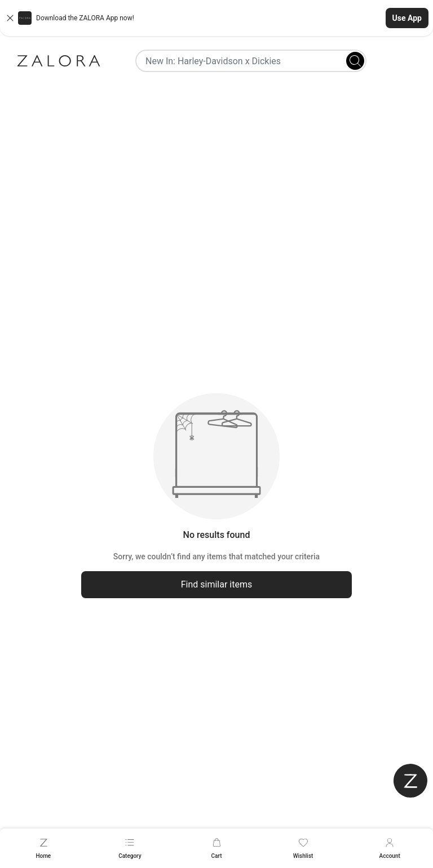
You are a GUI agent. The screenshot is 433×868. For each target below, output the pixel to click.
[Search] (355, 61)
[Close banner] (10, 18)
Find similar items (217, 584)
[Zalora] (59, 61)
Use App (407, 18)
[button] (216, 18)
